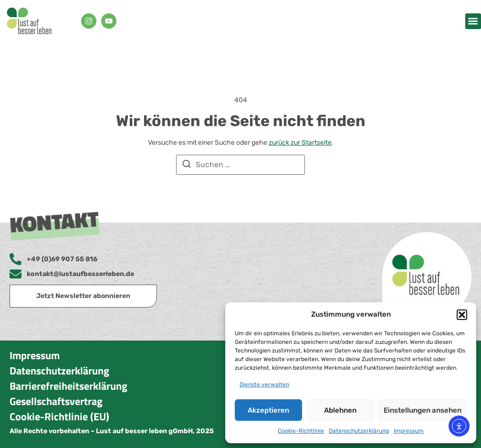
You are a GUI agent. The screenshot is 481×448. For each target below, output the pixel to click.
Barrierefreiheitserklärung (68, 386)
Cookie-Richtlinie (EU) (59, 416)
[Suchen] (187, 165)
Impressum (409, 431)
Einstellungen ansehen (423, 410)
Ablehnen (340, 410)
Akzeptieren (268, 410)
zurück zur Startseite (300, 143)
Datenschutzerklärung (359, 431)
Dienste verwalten (264, 384)
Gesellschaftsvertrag (56, 401)
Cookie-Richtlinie (301, 431)
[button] (462, 315)
